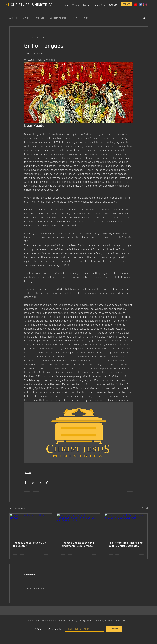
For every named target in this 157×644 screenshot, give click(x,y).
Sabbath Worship (58, 18)
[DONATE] (126, 4)
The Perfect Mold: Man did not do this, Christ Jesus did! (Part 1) (126, 544)
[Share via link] (47, 482)
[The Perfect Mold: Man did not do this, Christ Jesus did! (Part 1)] (126, 525)
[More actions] (131, 37)
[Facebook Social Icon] (140, 5)
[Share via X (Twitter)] (33, 482)
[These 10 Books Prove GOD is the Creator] (31, 525)
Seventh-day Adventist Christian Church (112, 620)
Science (40, 18)
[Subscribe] (114, 629)
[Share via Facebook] (26, 482)
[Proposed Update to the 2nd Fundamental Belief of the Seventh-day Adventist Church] (78, 525)
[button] (100, 4)
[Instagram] (145, 5)
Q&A (86, 18)
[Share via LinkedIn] (40, 482)
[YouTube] (136, 5)
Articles (27, 18)
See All (145, 508)
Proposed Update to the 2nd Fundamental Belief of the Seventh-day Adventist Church (77, 544)
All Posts (13, 18)
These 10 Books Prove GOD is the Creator (30, 544)
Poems (75, 18)
